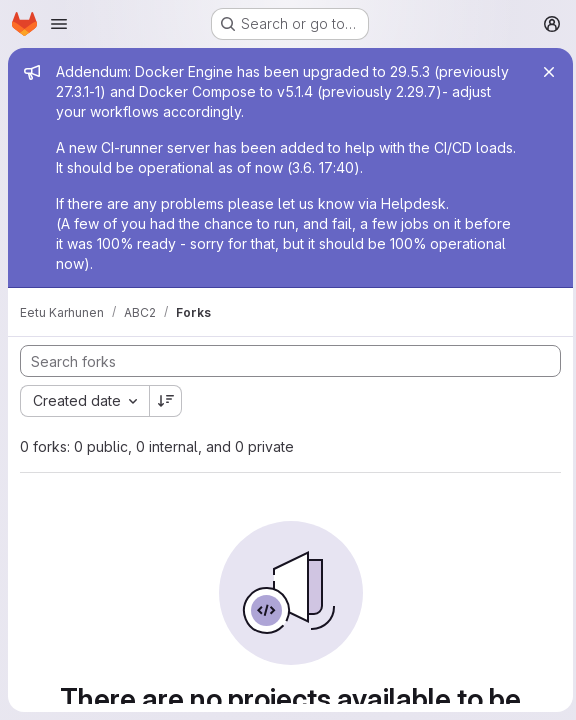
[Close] (544, 72)
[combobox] (84, 401)
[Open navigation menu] (59, 24)
